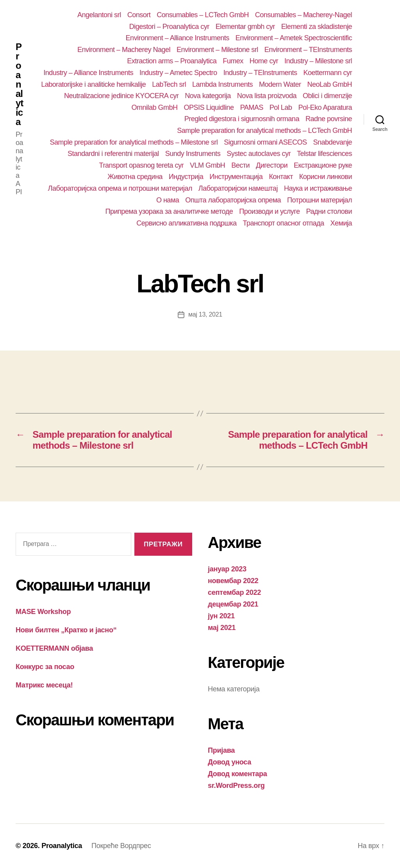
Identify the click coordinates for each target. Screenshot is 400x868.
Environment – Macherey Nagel (124, 50)
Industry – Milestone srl (318, 61)
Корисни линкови (326, 177)
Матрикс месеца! (44, 685)
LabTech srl (169, 84)
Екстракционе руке (323, 165)
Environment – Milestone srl (217, 50)
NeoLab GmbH (329, 84)
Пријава (221, 750)
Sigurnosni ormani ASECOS (265, 142)
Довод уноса (229, 762)
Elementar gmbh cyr (245, 27)
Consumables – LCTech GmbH (203, 15)
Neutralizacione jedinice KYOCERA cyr (121, 96)
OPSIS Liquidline (209, 107)
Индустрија (186, 177)
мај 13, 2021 (205, 314)
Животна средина (135, 177)
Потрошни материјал (320, 200)
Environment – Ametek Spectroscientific (294, 38)
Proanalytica (19, 84)
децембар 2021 (233, 604)
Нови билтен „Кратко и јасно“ (66, 630)
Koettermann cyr (328, 73)
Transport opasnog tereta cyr (142, 165)
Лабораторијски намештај (238, 188)
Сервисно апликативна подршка (186, 223)
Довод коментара (237, 774)
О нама (168, 200)
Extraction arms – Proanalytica (172, 61)
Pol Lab (281, 107)
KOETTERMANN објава (54, 648)
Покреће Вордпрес (121, 846)
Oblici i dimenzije (327, 96)
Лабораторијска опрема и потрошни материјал (120, 188)
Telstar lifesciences (324, 154)
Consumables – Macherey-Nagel (304, 15)
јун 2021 (221, 616)
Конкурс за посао (45, 667)
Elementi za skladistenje (317, 27)
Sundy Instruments (193, 154)
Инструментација (236, 177)
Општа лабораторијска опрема (233, 200)
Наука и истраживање (318, 188)
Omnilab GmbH (154, 107)
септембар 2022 (234, 592)
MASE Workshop (43, 612)
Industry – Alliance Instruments (88, 73)
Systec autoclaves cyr (259, 154)
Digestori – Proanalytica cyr (169, 27)
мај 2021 (222, 628)
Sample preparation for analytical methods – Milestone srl (134, 142)
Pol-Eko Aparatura (325, 107)
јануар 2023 (227, 569)
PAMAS (252, 107)
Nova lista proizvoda (267, 96)
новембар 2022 (233, 581)
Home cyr (264, 61)
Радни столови (329, 211)
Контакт (281, 177)
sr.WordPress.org (236, 786)
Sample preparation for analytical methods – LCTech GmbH (264, 131)
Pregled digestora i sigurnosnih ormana (242, 119)
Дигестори (272, 165)
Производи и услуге (269, 211)
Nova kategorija (208, 96)
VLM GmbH (207, 165)
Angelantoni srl (99, 15)
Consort (139, 15)
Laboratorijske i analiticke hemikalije (93, 84)
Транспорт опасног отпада (284, 223)
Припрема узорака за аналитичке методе (169, 211)
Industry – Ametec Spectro (178, 73)
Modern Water (280, 84)
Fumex (233, 61)
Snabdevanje (332, 142)
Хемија (341, 223)
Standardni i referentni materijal (113, 154)
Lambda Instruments (222, 84)
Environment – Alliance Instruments (178, 38)
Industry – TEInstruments (260, 73)
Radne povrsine (329, 119)
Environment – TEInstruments (308, 50)
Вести (240, 165)
